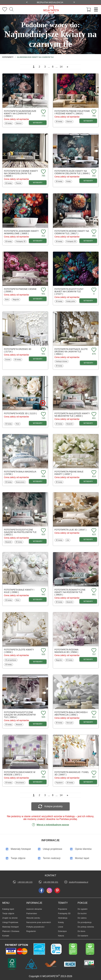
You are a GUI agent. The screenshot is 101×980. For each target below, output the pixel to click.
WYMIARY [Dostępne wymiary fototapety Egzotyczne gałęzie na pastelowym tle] (38, 541)
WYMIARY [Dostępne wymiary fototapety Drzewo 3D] (38, 359)
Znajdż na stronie (10, 918)
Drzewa (8, 359)
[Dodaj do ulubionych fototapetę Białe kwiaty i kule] (43, 591)
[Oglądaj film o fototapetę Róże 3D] (43, 403)
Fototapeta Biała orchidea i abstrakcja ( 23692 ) (71, 713)
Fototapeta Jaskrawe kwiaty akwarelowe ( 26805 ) (21, 232)
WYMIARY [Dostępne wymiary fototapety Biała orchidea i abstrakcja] (88, 722)
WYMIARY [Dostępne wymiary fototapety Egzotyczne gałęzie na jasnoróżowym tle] (38, 724)
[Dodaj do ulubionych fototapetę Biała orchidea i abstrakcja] (94, 713)
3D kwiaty (9, 123)
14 (61, 67)
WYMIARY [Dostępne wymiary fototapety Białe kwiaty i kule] (38, 599)
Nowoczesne (20, 482)
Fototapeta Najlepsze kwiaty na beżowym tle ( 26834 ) (72, 415)
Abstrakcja (63, 918)
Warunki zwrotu (33, 918)
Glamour (19, 123)
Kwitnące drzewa (61, 361)
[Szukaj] (11, 9)
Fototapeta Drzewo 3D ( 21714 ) (18, 350)
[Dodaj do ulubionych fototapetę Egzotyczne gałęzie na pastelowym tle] (43, 531)
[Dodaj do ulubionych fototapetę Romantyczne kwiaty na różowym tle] (94, 591)
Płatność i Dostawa (11, 931)
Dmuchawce (20, 783)
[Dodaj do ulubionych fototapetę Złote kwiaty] (43, 651)
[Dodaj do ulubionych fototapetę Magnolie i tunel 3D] (94, 773)
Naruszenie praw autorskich (39, 922)
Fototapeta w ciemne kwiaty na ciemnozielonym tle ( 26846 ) (21, 173)
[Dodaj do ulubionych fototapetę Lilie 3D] (94, 531)
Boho (7, 299)
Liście (63, 927)
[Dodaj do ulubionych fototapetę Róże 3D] (43, 414)
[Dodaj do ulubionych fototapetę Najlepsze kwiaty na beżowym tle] (94, 414)
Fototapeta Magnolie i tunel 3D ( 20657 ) (72, 773)
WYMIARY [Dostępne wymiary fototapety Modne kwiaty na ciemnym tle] (88, 241)
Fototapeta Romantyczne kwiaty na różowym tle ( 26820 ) (70, 592)
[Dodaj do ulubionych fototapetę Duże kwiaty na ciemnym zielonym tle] (94, 172)
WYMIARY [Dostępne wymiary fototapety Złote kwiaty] (38, 662)
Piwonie (19, 183)
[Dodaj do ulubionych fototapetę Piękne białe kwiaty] (94, 473)
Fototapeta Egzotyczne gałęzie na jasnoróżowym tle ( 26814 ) (20, 715)
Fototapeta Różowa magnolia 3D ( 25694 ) (66, 651)
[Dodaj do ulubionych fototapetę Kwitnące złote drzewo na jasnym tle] (94, 350)
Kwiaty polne (71, 301)
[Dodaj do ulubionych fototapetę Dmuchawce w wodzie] (43, 773)
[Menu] (95, 9)
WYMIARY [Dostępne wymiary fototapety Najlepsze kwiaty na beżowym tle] (88, 423)
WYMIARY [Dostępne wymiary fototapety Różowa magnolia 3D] (88, 659)
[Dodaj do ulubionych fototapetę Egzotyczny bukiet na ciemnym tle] (94, 290)
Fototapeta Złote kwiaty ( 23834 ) (19, 651)
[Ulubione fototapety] (5, 10)
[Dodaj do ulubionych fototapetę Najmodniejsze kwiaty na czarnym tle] (43, 112)
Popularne (59, 783)
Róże (18, 424)
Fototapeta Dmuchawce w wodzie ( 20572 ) (20, 773)
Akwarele (70, 424)
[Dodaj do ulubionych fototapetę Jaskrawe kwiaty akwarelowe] (43, 232)
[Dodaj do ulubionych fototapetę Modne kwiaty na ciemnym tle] (94, 232)
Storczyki (70, 723)
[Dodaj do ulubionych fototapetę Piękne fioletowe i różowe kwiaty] (94, 112)
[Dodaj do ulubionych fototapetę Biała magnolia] (43, 473)
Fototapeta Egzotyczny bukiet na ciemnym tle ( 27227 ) (69, 291)
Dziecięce (63, 931)
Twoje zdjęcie (8, 913)
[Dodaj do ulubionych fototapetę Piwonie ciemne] (43, 290)
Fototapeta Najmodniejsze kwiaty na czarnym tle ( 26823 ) (20, 114)
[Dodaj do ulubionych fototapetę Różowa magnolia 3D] (94, 651)
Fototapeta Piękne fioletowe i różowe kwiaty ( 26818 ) (72, 112)
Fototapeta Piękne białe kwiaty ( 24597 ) (69, 473)
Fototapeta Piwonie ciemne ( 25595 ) (20, 290)
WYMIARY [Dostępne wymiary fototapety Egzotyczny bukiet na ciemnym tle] (88, 301)
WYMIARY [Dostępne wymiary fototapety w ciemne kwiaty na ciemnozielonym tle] (38, 183)
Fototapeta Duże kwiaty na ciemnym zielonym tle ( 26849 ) (72, 172)
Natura (63, 936)
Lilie (68, 540)
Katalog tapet (8, 909)
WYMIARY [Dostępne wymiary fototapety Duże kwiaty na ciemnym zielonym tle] (88, 181)
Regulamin (31, 931)
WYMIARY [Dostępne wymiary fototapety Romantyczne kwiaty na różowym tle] (88, 601)
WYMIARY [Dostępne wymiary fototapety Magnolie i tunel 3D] (88, 782)
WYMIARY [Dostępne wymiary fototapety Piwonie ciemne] (38, 299)
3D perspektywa (11, 660)
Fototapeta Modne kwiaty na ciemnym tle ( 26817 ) (72, 232)
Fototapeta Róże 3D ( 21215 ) (20, 413)
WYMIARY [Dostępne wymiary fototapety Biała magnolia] (38, 481)
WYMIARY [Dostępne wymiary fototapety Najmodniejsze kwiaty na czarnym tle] (38, 123)
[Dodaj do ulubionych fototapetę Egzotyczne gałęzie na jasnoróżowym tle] (43, 713)
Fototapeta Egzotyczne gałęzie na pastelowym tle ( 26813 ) (20, 532)
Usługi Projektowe (10, 922)
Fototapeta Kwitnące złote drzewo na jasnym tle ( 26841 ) (71, 352)
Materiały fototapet (10, 927)
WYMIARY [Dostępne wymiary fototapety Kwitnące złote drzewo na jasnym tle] (88, 363)
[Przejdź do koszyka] (89, 10)
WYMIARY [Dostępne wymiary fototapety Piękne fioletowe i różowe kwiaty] (88, 121)
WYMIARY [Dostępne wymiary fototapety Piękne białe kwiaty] (88, 481)
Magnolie (16, 299)
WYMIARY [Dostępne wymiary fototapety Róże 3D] (38, 423)
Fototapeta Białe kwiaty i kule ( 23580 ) (19, 591)
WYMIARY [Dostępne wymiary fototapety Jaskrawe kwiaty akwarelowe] (38, 241)
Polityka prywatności (35, 927)
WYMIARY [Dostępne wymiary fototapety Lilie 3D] (88, 539)
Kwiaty (69, 181)
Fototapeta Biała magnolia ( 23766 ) (20, 473)
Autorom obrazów (34, 909)
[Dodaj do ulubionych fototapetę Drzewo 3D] (43, 350)
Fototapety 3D (21, 241)
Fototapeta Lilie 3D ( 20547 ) (70, 530)
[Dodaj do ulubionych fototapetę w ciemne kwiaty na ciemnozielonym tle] (43, 172)
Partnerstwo (32, 913)
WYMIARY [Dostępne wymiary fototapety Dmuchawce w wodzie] (38, 782)
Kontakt (6, 936)
